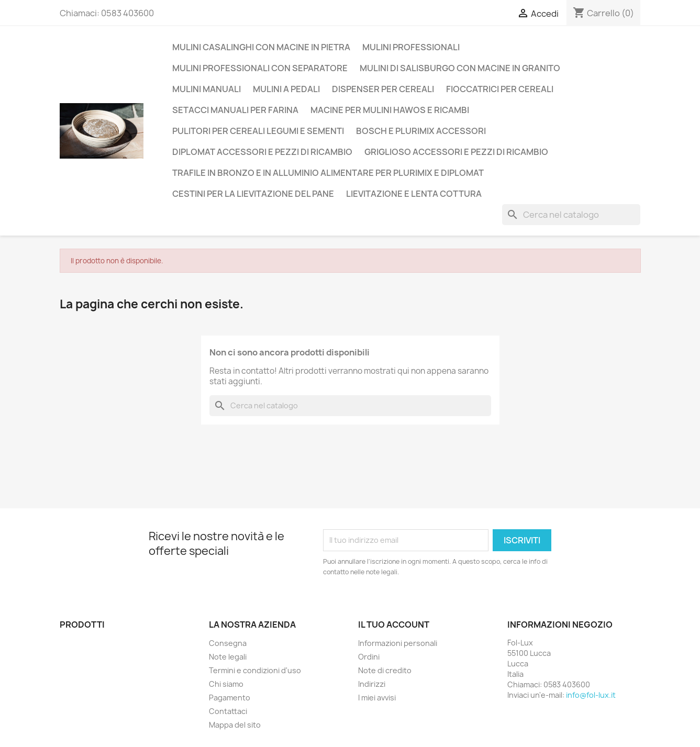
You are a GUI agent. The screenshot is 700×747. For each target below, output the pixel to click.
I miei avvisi (377, 698)
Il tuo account (394, 625)
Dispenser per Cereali (383, 89)
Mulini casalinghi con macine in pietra (261, 47)
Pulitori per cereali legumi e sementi (258, 131)
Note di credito (385, 670)
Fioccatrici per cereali (500, 89)
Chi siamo (226, 684)
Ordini (369, 657)
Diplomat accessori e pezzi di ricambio (262, 152)
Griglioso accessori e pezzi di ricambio (456, 152)
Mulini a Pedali (286, 89)
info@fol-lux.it (591, 695)
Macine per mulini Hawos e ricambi (390, 110)
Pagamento (230, 698)
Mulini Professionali (411, 47)
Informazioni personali (398, 643)
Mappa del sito (235, 725)
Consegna (228, 643)
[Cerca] (571, 215)
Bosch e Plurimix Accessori (421, 131)
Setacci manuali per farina (235, 110)
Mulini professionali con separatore (260, 68)
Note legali (228, 657)
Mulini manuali (207, 89)
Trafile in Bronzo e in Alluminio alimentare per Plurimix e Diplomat (328, 173)
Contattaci (228, 711)
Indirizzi (372, 684)
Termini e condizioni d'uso (255, 670)
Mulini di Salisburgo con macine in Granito (460, 68)
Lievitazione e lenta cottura (414, 194)
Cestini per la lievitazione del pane (253, 194)
